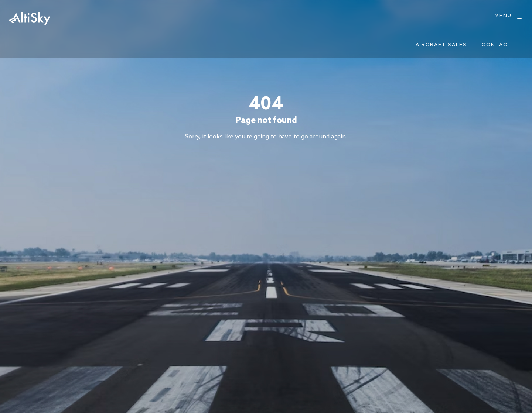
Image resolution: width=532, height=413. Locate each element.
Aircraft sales (441, 45)
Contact (497, 45)
